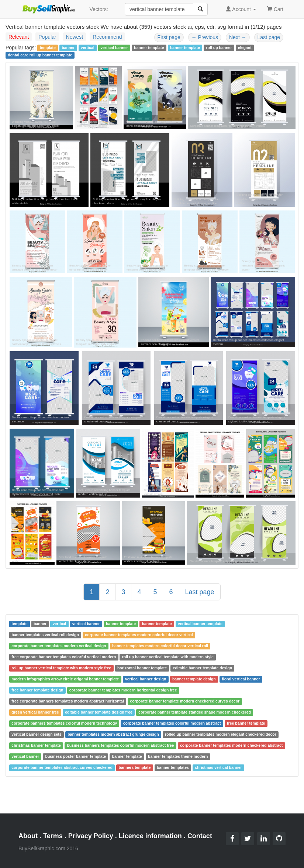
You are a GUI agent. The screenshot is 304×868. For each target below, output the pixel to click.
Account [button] (241, 9)
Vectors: (99, 9)
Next (238, 37)
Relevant (19, 37)
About (28, 836)
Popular (47, 37)
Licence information (150, 836)
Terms (53, 836)
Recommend (107, 37)
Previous (205, 37)
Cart (275, 9)
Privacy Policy (91, 836)
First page (169, 37)
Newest (75, 37)
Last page (269, 37)
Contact (200, 836)
